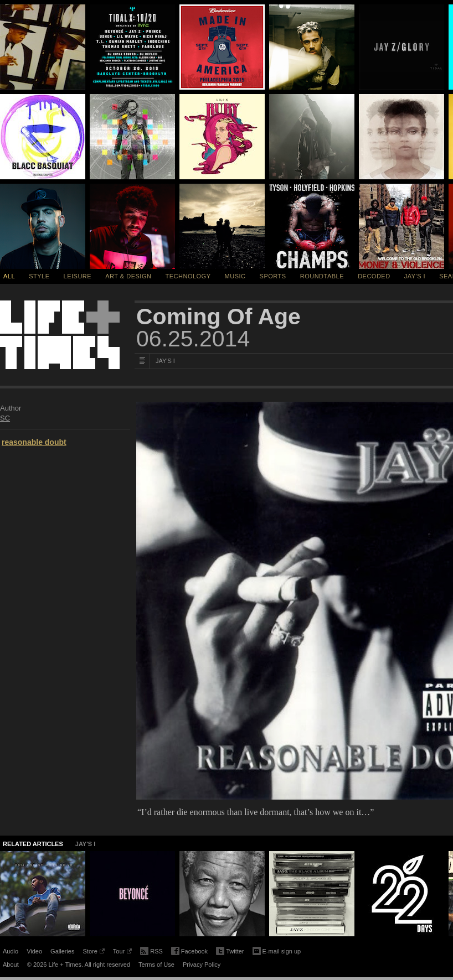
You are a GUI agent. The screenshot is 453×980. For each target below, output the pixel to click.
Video (34, 951)
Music (235, 276)
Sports (273, 276)
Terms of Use (156, 965)
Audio (11, 951)
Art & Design (128, 276)
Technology (188, 276)
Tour (122, 953)
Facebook (189, 952)
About (11, 965)
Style (39, 276)
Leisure (78, 276)
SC (5, 418)
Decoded (374, 276)
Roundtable (322, 276)
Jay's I (415, 276)
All (9, 276)
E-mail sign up (277, 950)
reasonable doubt (34, 442)
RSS (151, 950)
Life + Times (60, 335)
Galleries (62, 951)
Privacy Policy (202, 965)
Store (93, 953)
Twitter (230, 952)
